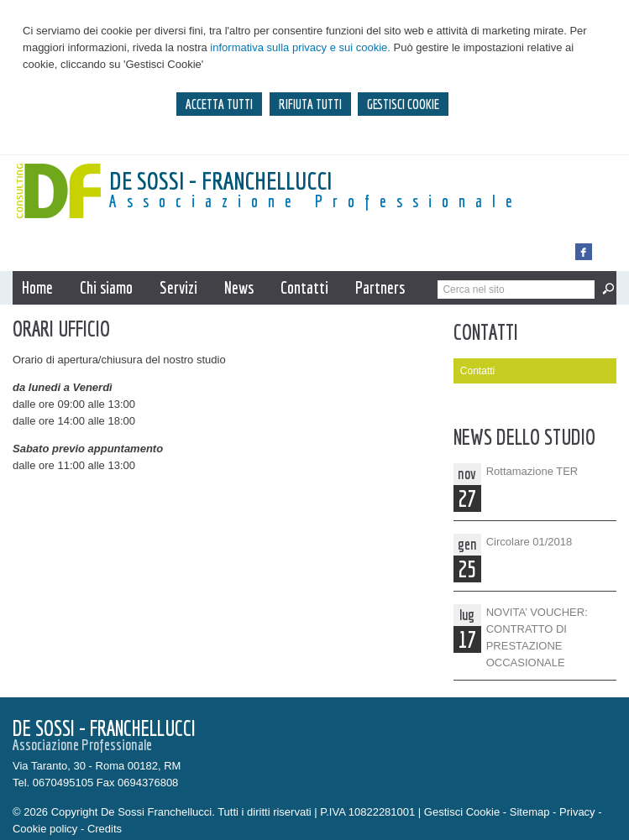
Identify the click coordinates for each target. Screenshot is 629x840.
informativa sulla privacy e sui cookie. (300, 47)
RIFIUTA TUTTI (310, 104)
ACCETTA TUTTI (219, 104)
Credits (105, 829)
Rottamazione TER (532, 471)
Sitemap (530, 812)
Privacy (577, 812)
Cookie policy (45, 829)
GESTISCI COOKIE (403, 104)
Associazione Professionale (316, 201)
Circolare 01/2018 (529, 542)
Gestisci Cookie (462, 812)
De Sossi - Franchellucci (220, 180)
